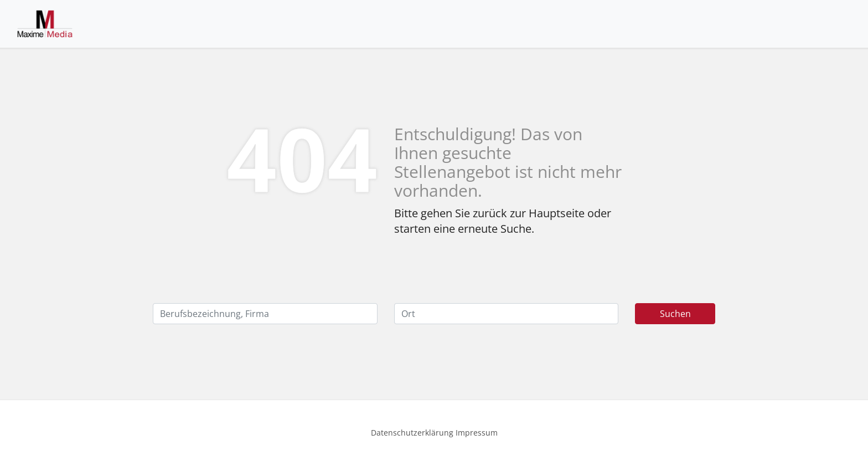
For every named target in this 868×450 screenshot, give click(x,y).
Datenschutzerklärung (412, 433)
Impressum (477, 433)
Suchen (675, 314)
